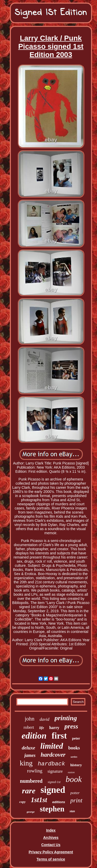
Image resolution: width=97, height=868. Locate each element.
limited (52, 746)
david (44, 719)
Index (51, 830)
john (30, 719)
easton (71, 772)
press (71, 726)
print (76, 800)
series (74, 757)
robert (29, 727)
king (26, 763)
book (74, 779)
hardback (51, 764)
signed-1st (54, 782)
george (31, 812)
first (59, 736)
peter (76, 738)
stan (72, 811)
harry (54, 728)
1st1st (39, 800)
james (30, 755)
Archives (51, 838)
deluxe (28, 748)
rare (29, 791)
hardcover (53, 755)
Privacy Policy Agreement (51, 852)
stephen (52, 809)
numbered (31, 781)
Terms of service (51, 859)
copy (22, 802)
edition (34, 736)
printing (66, 718)
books (74, 748)
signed (53, 790)
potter (75, 793)
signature (55, 771)
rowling (35, 771)
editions (59, 802)
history (76, 765)
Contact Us (51, 845)
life (42, 728)
